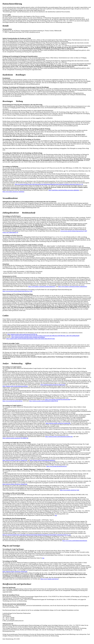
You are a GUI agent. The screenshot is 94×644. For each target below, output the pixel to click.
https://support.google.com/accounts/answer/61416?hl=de (22, 334)
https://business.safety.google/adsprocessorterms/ (15, 386)
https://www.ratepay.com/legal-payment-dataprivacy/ (42, 286)
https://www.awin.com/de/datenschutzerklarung (75, 541)
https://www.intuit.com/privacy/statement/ (13, 192)
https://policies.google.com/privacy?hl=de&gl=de (15, 438)
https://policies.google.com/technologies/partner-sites (59, 437)
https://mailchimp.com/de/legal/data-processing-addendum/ (64, 190)
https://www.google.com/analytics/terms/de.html (58, 399)
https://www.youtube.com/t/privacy (50, 579)
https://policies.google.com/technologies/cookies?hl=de (44, 401)
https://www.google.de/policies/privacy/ (57, 466)
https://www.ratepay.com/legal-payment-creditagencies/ (73, 286)
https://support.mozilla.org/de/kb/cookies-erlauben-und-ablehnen (28, 337)
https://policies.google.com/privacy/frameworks (53, 385)
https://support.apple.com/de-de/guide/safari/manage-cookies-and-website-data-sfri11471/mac (31, 339)
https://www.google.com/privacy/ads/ (70, 490)
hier (56, 515)
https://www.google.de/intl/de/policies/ (13, 401)
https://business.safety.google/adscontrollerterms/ (42, 460)
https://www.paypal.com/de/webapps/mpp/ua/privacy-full (17, 291)
